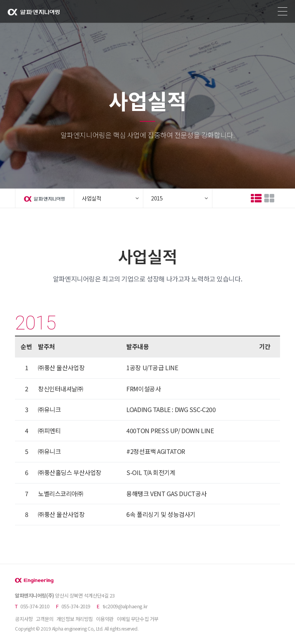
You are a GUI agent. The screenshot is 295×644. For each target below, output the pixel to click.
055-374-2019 (76, 606)
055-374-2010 (35, 606)
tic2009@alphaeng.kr (125, 606)
